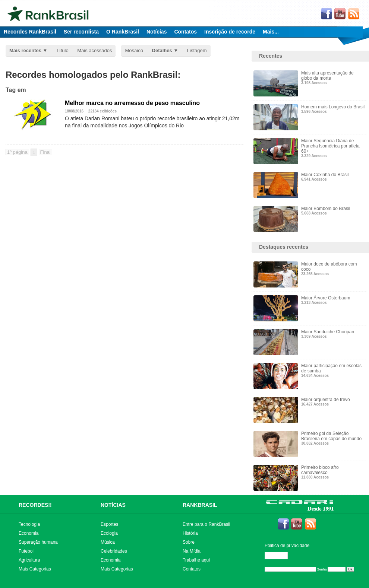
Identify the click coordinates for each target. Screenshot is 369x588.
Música (108, 542)
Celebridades (114, 551)
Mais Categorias (35, 569)
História (190, 533)
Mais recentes (25, 50)
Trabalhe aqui (196, 560)
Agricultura (29, 560)
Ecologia (109, 533)
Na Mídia (192, 551)
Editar (280, 556)
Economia (29, 533)
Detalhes (162, 50)
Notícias (157, 32)
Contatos (185, 32)
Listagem (197, 50)
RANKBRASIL (200, 505)
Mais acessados (94, 50)
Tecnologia (29, 524)
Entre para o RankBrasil (206, 524)
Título (62, 50)
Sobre (189, 542)
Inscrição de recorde (230, 32)
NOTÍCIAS (113, 505)
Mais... (271, 32)
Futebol (26, 551)
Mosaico (134, 50)
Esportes (109, 524)
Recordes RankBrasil (30, 32)
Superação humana (38, 542)
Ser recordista (81, 32)
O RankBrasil (123, 32)
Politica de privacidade (287, 546)
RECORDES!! (35, 505)
